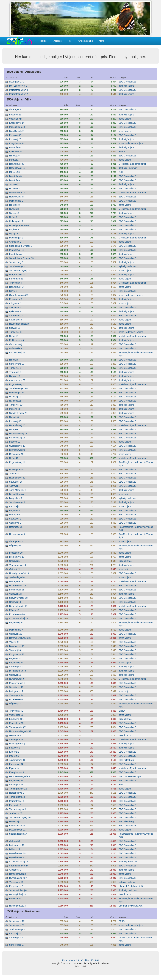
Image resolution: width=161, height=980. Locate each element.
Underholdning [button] (86, 41)
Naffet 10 (14, 336)
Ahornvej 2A (15, 933)
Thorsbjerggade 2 (18, 809)
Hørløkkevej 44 (17, 197)
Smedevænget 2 (17, 266)
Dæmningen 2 (16, 238)
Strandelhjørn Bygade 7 (21, 246)
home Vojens (125, 119)
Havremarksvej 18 (18, 434)
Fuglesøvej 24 (16, 663)
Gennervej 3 (15, 523)
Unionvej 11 (15, 397)
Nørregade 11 (16, 515)
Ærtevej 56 (15, 841)
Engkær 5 (14, 229)
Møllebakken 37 (17, 348)
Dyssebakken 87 (17, 857)
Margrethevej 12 (17, 275)
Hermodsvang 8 (17, 534)
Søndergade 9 (16, 667)
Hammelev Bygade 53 (20, 731)
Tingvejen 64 (15, 283)
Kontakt (95, 960)
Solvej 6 (13, 291)
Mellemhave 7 (16, 630)
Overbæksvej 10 (17, 446)
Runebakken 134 (18, 586)
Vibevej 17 (14, 642)
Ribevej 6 (14, 360)
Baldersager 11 (17, 590)
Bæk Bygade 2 (17, 131)
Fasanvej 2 (15, 748)
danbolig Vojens (126, 86)
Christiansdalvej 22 (19, 862)
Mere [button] (102, 41)
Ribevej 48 (14, 205)
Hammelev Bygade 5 (19, 776)
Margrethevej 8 (17, 801)
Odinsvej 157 (16, 594)
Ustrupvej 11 (15, 429)
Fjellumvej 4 (15, 311)
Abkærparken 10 (17, 760)
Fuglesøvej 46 (16, 622)
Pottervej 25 (15, 139)
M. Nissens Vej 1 (17, 340)
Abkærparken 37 (17, 380)
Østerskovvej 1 (17, 344)
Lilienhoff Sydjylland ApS (131, 886)
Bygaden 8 (15, 511)
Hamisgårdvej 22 (18, 874)
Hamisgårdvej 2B (18, 894)
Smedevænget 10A (19, 388)
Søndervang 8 (16, 262)
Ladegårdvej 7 (16, 691)
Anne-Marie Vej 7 (18, 490)
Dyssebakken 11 (17, 830)
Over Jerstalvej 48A (19, 295)
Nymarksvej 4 (16, 401)
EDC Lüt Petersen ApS (130, 776)
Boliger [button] (45, 41)
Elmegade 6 (15, 805)
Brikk (121, 172)
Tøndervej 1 (15, 368)
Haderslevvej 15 (17, 168)
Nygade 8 (14, 209)
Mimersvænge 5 (17, 683)
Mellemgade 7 (16, 221)
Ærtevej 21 (15, 569)
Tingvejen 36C (16, 711)
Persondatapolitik (71, 960)
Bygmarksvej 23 (17, 450)
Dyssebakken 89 (17, 853)
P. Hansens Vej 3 (18, 671)
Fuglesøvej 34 (16, 764)
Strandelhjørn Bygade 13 (21, 258)
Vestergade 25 (16, 882)
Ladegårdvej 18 (17, 845)
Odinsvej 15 (15, 675)
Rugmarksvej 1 (17, 384)
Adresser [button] (59, 41)
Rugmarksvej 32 (17, 478)
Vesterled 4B (15, 119)
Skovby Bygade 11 (18, 413)
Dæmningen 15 (17, 393)
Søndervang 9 (16, 316)
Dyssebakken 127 (18, 878)
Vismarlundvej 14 (18, 565)
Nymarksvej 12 (17, 679)
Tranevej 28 (15, 650)
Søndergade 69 (17, 925)
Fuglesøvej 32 (16, 780)
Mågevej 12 (15, 704)
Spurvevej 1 (15, 519)
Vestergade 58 (16, 785)
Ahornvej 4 (14, 486)
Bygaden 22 (15, 115)
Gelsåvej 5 (14, 561)
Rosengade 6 (16, 299)
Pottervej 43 (15, 421)
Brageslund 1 (16, 498)
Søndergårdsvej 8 (18, 890)
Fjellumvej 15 (16, 152)
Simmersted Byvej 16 (20, 270)
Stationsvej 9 (16, 320)
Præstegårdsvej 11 (19, 744)
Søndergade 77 (17, 938)
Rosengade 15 (16, 454)
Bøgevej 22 (15, 442)
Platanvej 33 (15, 898)
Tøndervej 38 (16, 332)
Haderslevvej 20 (17, 425)
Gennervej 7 (15, 735)
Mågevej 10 (15, 546)
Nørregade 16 (16, 581)
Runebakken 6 (16, 699)
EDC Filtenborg (126, 760)
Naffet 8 (13, 217)
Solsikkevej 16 (16, 687)
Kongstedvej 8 (16, 886)
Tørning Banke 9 (17, 797)
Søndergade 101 (17, 921)
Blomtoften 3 (15, 176)
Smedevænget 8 (17, 502)
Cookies (85, 960)
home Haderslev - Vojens (131, 143)
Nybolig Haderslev (128, 266)
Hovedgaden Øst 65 (19, 225)
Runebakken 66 (17, 614)
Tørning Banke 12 (18, 789)
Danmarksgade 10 (18, 606)
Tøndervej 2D (16, 405)
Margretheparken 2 (19, 94)
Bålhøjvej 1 (15, 849)
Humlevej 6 (15, 188)
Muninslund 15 (16, 723)
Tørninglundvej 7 (17, 727)
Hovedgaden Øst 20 (19, 324)
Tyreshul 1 (14, 474)
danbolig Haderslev (128, 168)
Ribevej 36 (14, 156)
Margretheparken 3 (19, 90)
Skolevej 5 (14, 184)
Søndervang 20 (17, 364)
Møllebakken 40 (17, 127)
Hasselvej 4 (15, 822)
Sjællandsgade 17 (18, 834)
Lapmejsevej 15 (17, 352)
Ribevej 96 (14, 172)
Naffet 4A (14, 458)
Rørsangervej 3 (17, 793)
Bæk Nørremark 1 (18, 826)
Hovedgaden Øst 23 (19, 573)
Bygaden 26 (15, 658)
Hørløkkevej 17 (17, 287)
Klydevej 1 (14, 752)
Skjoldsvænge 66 (18, 929)
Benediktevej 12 (17, 438)
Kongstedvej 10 (17, 654)
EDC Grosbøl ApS (127, 82)
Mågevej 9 (14, 610)
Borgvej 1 (14, 160)
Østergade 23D (17, 82)
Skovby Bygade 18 (18, 598)
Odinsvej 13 (15, 602)
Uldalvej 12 (15, 376)
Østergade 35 (16, 541)
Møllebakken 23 (17, 193)
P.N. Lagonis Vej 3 (18, 86)
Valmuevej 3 (15, 307)
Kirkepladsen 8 (17, 772)
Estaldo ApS (125, 735)
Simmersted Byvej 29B (20, 817)
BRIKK (122, 152)
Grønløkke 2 (15, 242)
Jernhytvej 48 (16, 813)
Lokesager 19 (16, 553)
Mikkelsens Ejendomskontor (132, 164)
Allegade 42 (15, 303)
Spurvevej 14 (16, 482)
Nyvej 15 (14, 234)
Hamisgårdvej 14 (18, 906)
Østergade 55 (16, 527)
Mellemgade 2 (16, 201)
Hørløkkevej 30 (17, 164)
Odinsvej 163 (16, 634)
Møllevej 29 (15, 409)
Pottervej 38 (15, 135)
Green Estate (125, 561)
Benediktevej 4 (17, 494)
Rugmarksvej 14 (17, 462)
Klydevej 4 (14, 768)
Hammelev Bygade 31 (20, 638)
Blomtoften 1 (15, 180)
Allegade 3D (15, 870)
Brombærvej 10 (17, 557)
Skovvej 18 (15, 328)
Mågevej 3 (14, 756)
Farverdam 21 (16, 279)
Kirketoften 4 (15, 254)
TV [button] (71, 41)
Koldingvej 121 (17, 719)
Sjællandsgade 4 (17, 577)
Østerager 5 (15, 109)
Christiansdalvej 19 (19, 618)
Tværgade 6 (15, 372)
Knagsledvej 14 (17, 123)
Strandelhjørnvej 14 (19, 866)
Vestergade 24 (16, 695)
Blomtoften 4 (15, 147)
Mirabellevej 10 (17, 250)
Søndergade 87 (17, 945)
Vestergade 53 (16, 715)
